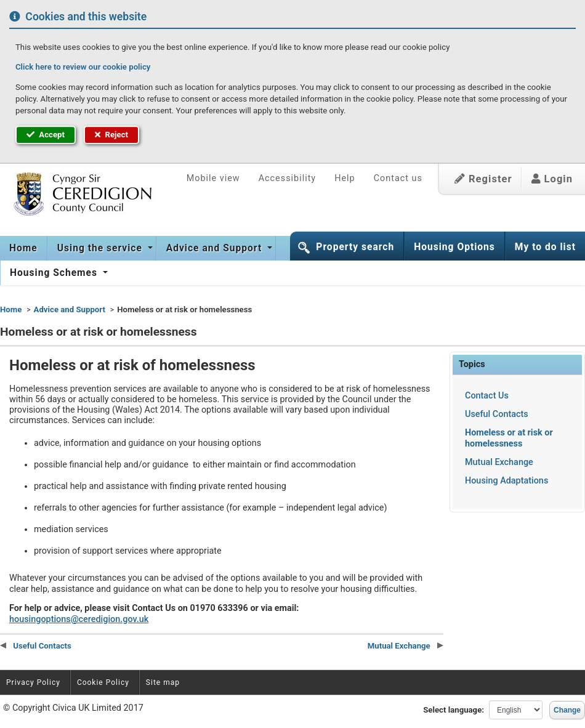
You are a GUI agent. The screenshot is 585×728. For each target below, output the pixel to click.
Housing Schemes (55, 273)
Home (23, 248)
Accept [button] (46, 135)
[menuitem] (24, 248)
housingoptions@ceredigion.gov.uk (79, 619)
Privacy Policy (33, 682)
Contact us (398, 178)
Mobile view (213, 178)
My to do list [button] (545, 247)
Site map (163, 682)
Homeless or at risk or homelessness (509, 438)
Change (567, 710)
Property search (355, 247)
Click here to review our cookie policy (83, 67)
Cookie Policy (103, 682)
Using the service (101, 248)
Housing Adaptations (506, 481)
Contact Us (487, 396)
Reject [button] (111, 135)
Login (552, 179)
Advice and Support (216, 248)
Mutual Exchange (499, 462)
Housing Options (454, 247)
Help (345, 178)
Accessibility (288, 178)
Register (483, 179)
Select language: (454, 710)
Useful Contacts (497, 414)
